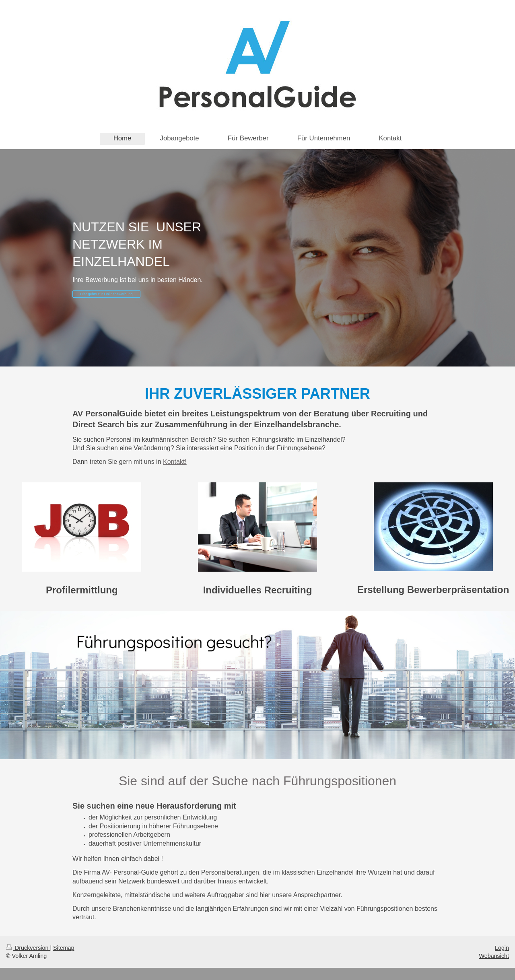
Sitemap (64, 948)
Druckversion (28, 948)
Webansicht (494, 956)
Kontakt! (175, 462)
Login (502, 948)
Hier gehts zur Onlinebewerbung (106, 294)
